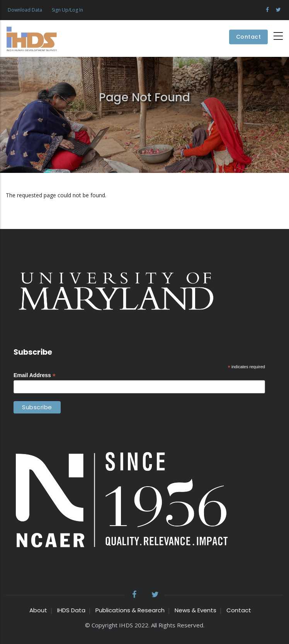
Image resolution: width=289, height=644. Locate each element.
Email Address (35, 375)
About (38, 610)
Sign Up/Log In (67, 10)
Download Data (25, 10)
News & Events (195, 610)
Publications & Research (130, 610)
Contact (249, 37)
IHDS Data (71, 610)
